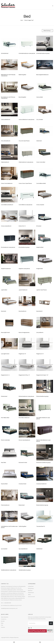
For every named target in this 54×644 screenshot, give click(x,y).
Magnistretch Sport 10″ (42, 375)
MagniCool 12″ (40, 354)
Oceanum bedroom (41, 484)
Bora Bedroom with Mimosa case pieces (8, 98)
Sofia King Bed (22, 526)
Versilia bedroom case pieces (9, 570)
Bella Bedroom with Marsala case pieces (8, 75)
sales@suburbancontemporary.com (9, 608)
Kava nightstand (5, 332)
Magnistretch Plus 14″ (24, 375)
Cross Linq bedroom (6, 226)
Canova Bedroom (6, 120)
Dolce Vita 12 (22, 226)
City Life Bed (40, 120)
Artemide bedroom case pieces (27, 53)
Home (22, 20)
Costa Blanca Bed (41, 183)
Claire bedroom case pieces (26, 162)
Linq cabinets (40, 332)
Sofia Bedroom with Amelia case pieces (9, 527)
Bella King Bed (22, 75)
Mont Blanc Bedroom (24, 418)
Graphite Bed (40, 247)
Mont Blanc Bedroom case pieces (43, 418)
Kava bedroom (22, 311)
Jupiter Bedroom (23, 290)
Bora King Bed (22, 97)
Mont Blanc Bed (5, 418)
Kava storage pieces (24, 332)
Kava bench (39, 311)
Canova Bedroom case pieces (27, 120)
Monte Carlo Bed (5, 440)
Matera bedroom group (42, 396)
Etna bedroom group (24, 247)
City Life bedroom (6, 141)
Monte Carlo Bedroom (24, 440)
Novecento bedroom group (43, 463)
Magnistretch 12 (5, 375)
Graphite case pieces (24, 269)
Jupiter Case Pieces (42, 290)
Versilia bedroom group (25, 570)
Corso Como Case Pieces (25, 183)
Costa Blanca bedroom (7, 205)
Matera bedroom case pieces (26, 396)
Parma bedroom (5, 505)
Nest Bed (3, 463)
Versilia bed (39, 549)
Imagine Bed (40, 269)
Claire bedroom (5, 162)
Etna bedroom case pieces (8, 247)
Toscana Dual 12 (41, 526)
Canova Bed (40, 97)
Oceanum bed (22, 484)
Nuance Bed (4, 484)
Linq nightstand (5, 354)
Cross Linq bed (40, 205)
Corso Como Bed (41, 162)
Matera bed (4, 396)
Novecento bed (23, 463)
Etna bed (39, 226)
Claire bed (39, 141)
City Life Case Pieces (24, 141)
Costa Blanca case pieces (25, 205)
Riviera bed (22, 505)
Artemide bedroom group (43, 53)
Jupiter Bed (4, 290)
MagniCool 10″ (22, 354)
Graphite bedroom (6, 269)
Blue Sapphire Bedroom (42, 75)
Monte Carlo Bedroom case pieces (43, 441)
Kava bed (4, 311)
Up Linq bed (4, 549)
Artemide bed (5, 53)
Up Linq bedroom (23, 549)
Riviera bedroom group (42, 505)
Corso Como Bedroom (7, 183)
